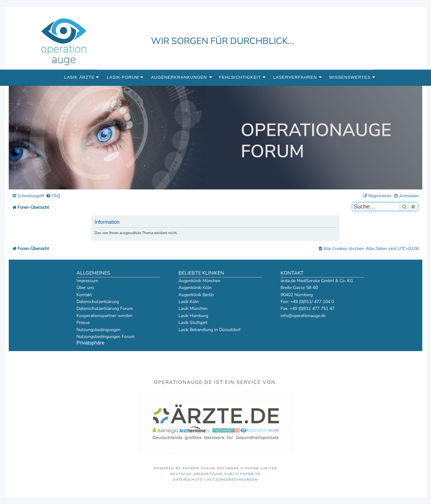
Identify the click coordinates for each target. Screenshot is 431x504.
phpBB (189, 468)
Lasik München (193, 308)
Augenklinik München (199, 281)
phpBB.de (250, 474)
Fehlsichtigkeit (240, 77)
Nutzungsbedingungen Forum (105, 337)
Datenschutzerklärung (98, 302)
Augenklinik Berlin (196, 295)
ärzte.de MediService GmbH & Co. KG (317, 281)
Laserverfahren (295, 77)
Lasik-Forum (123, 77)
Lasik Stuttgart (193, 323)
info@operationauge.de (303, 316)
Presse (83, 323)
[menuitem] (53, 196)
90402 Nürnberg (297, 295)
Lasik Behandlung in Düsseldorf (210, 330)
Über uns (85, 288)
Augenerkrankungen (179, 77)
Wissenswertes (350, 77)
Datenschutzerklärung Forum (105, 308)
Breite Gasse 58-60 (299, 288)
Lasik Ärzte (79, 77)
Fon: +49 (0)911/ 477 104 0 (307, 302)
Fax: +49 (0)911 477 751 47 (308, 308)
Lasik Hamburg (193, 316)
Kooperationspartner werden (104, 316)
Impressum (87, 281)
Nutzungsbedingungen (98, 330)
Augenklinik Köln (195, 288)
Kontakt (84, 295)
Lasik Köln (189, 302)
